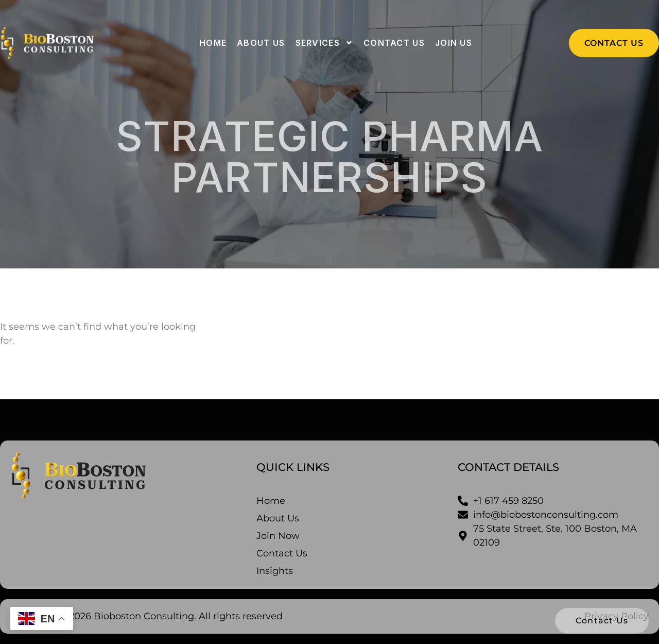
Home (213, 43)
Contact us (394, 43)
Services (324, 43)
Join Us (454, 43)
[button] (614, 43)
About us (261, 43)
